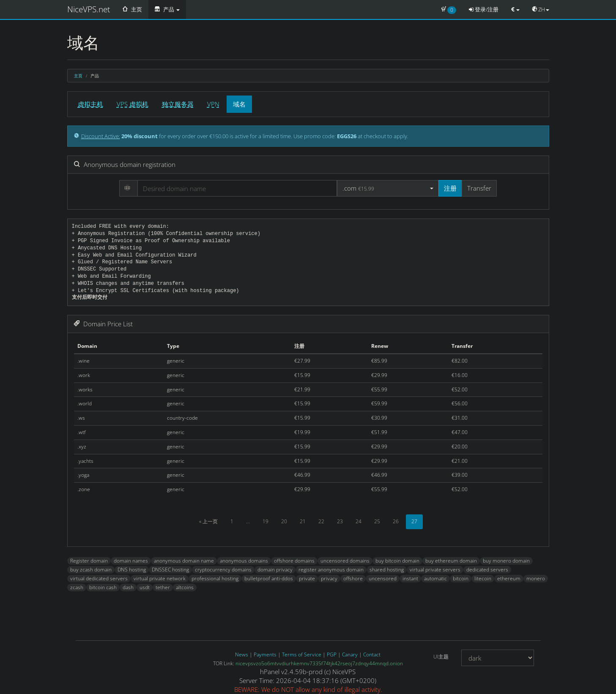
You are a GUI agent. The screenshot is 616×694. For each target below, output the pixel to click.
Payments (265, 654)
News (242, 654)
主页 (132, 9)
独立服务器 (178, 104)
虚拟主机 (90, 104)
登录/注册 (484, 9)
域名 (239, 104)
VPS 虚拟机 (133, 104)
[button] (388, 188)
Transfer (479, 188)
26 (396, 521)
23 (340, 521)
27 (414, 521)
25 (377, 521)
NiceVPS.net (89, 9)
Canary (350, 654)
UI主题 (441, 657)
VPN (213, 104)
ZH (541, 9)
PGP (332, 654)
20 (284, 521)
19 (266, 521)
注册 (450, 188)
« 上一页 (208, 521)
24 (359, 521)
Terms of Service (302, 654)
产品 (167, 9)
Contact (372, 654)
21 (303, 521)
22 (321, 521)
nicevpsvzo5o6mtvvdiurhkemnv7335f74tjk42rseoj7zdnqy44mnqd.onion (319, 663)
